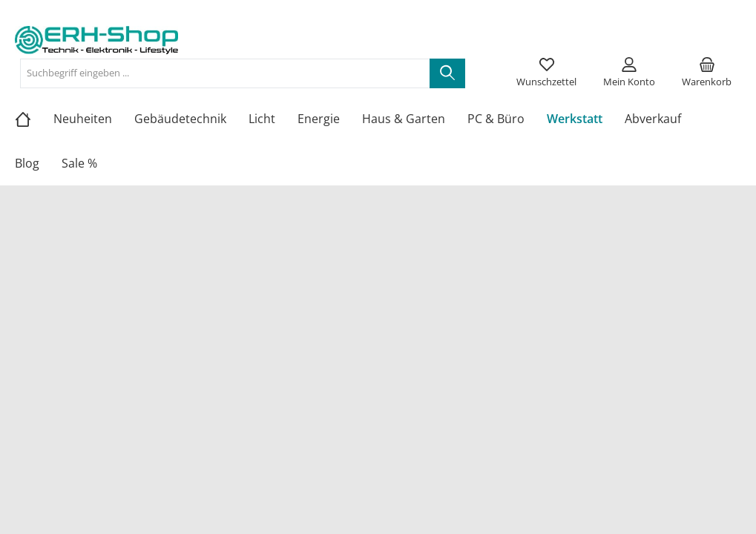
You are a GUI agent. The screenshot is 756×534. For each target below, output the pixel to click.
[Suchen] (447, 73)
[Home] (34, 119)
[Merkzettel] (546, 73)
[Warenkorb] (707, 73)
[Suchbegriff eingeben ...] (225, 73)
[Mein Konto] (629, 73)
